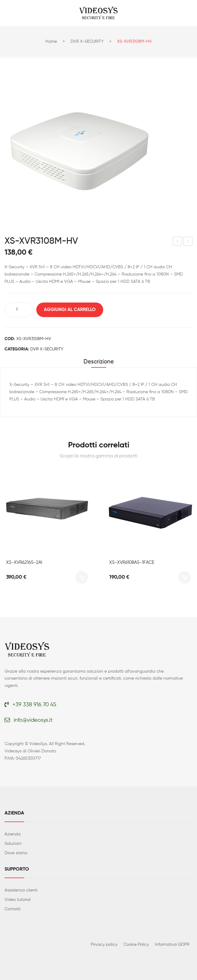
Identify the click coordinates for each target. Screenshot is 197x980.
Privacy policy (104, 945)
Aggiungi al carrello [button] (82, 577)
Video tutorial (18, 900)
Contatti (13, 909)
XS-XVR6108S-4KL (188, 242)
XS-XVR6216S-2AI (24, 562)
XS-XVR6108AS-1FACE (132, 562)
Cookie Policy (136, 945)
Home (51, 42)
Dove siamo (16, 853)
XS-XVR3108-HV (178, 242)
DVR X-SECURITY (87, 42)
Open (9, 13)
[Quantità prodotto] (19, 310)
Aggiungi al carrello (70, 310)
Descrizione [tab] (99, 362)
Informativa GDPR (172, 945)
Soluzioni (13, 844)
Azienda (13, 834)
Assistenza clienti (21, 890)
